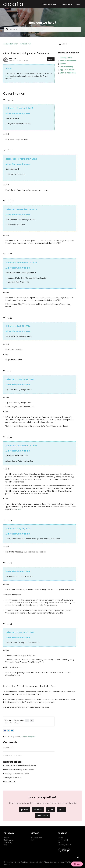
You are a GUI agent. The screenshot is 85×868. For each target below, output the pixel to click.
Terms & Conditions (21, 862)
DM (50, 810)
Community (8, 842)
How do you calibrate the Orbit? (16, 774)
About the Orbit (9, 781)
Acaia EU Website (67, 862)
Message (38, 810)
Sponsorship (55, 862)
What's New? (25, 44)
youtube (68, 851)
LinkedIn (12, 731)
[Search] (70, 44)
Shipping (39, 862)
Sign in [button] (78, 4)
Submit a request (67, 4)
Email (25, 810)
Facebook (5, 731)
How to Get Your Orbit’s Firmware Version (20, 766)
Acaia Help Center (10, 44)
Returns (32, 862)
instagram (64, 851)
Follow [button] (51, 59)
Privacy (46, 862)
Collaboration (9, 840)
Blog (5, 845)
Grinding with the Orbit (12, 777)
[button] (27, 721)
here (7, 76)
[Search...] (43, 30)
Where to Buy (36, 838)
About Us (7, 838)
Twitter (9, 731)
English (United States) (50, 4)
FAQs (33, 840)
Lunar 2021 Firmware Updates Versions (19, 770)
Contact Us (61, 838)
